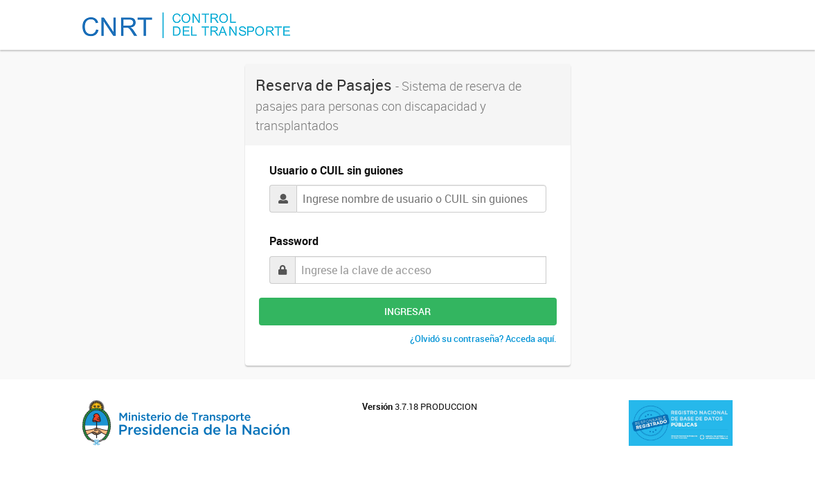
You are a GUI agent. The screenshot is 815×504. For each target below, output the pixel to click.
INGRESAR (407, 311)
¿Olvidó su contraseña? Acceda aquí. (483, 339)
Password (294, 241)
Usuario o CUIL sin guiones (336, 170)
